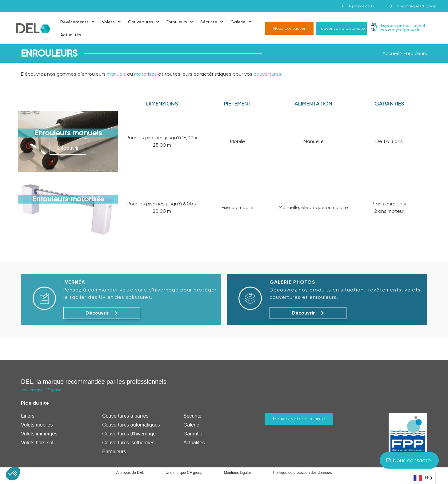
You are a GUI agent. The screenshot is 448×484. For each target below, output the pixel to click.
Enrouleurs (180, 22)
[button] (13, 474)
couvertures (267, 74)
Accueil (391, 53)
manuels (116, 74)
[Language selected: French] (423, 478)
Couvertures (144, 22)
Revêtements (77, 22)
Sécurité (212, 22)
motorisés (146, 74)
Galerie (241, 22)
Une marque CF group (41, 390)
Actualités (71, 35)
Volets (111, 22)
